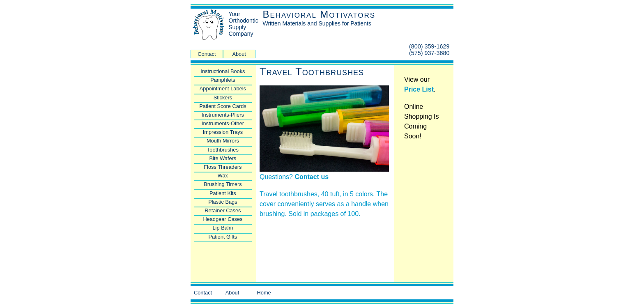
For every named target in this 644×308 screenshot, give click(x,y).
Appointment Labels (223, 88)
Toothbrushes (223, 150)
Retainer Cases (223, 210)
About (239, 54)
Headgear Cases (223, 219)
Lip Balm (223, 228)
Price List (419, 89)
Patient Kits (223, 193)
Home (264, 293)
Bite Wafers (223, 158)
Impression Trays (223, 132)
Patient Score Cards (223, 106)
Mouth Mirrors (223, 141)
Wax (223, 176)
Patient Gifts (223, 237)
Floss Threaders (223, 167)
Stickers (223, 98)
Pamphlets (223, 80)
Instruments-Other (223, 123)
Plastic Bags (223, 202)
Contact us (312, 177)
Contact (207, 54)
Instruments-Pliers (223, 115)
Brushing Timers (223, 184)
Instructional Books (223, 71)
